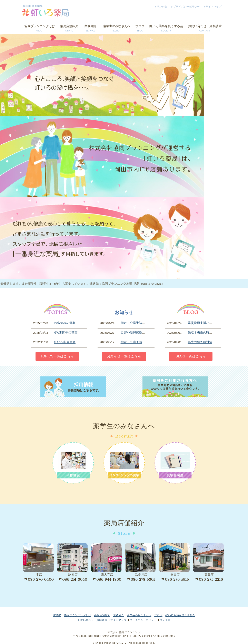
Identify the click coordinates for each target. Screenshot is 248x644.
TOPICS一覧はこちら (57, 356)
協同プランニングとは (40, 29)
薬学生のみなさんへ (117, 29)
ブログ (140, 29)
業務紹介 (91, 29)
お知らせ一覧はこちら (124, 356)
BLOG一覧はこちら (191, 356)
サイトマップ (214, 7)
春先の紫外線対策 (200, 342)
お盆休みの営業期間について (74, 323)
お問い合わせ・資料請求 (205, 29)
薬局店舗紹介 (69, 29)
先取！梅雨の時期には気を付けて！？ (214, 333)
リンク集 (162, 7)
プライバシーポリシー (186, 7)
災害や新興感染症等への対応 (141, 333)
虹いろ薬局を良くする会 (166, 29)
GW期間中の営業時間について (75, 333)
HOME (57, 615)
